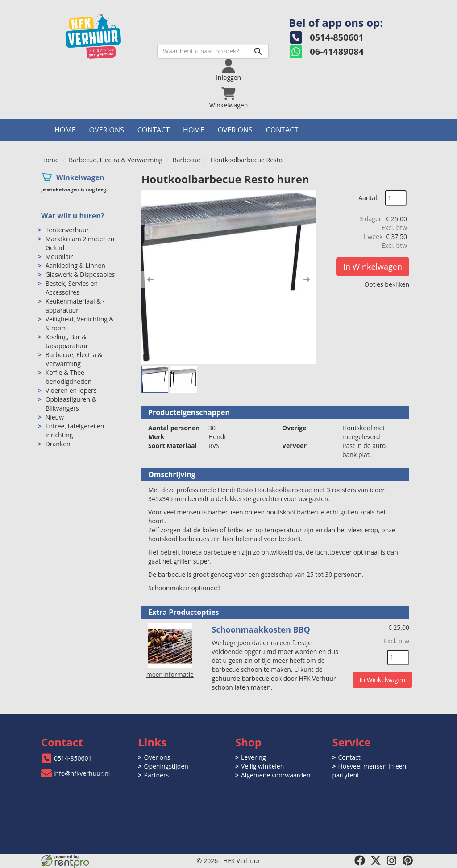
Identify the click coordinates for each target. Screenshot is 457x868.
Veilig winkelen (262, 766)
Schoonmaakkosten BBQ (261, 629)
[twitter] (376, 860)
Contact (154, 130)
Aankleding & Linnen (75, 265)
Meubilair (59, 257)
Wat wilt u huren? (73, 216)
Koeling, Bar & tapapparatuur (67, 341)
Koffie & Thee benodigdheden (69, 377)
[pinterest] (408, 860)
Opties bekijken (387, 284)
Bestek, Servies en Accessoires (72, 288)
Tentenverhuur (67, 230)
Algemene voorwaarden (276, 775)
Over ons (107, 130)
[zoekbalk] (213, 51)
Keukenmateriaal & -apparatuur (75, 306)
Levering (253, 757)
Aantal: (368, 198)
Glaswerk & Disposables (80, 274)
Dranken (58, 444)
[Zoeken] (258, 51)
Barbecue (187, 160)
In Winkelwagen (373, 267)
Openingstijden (166, 766)
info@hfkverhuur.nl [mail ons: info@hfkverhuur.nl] (82, 773)
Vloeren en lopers (71, 390)
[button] (150, 280)
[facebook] (360, 860)
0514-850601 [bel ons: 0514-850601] (73, 758)
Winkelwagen (80, 177)
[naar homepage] (104, 34)
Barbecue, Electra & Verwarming (116, 160)
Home (65, 130)
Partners (157, 775)
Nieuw (55, 417)
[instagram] (392, 860)
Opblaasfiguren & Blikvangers (71, 404)
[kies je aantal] (398, 658)
